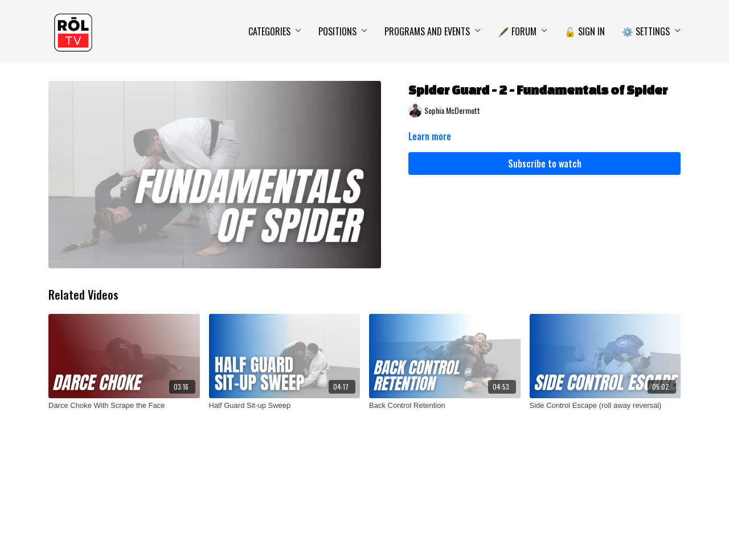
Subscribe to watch (545, 163)
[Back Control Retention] (445, 406)
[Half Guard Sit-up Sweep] (285, 406)
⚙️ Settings (651, 31)
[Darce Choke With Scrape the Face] (124, 406)
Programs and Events (433, 31)
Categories (275, 31)
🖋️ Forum (523, 31)
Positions (343, 31)
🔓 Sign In (585, 31)
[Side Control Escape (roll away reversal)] (605, 406)
